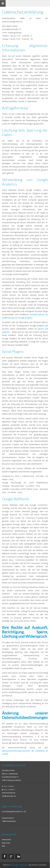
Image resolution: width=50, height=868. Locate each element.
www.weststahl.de (9, 793)
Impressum (6, 843)
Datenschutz (6, 840)
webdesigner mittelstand (18, 865)
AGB (3, 846)
